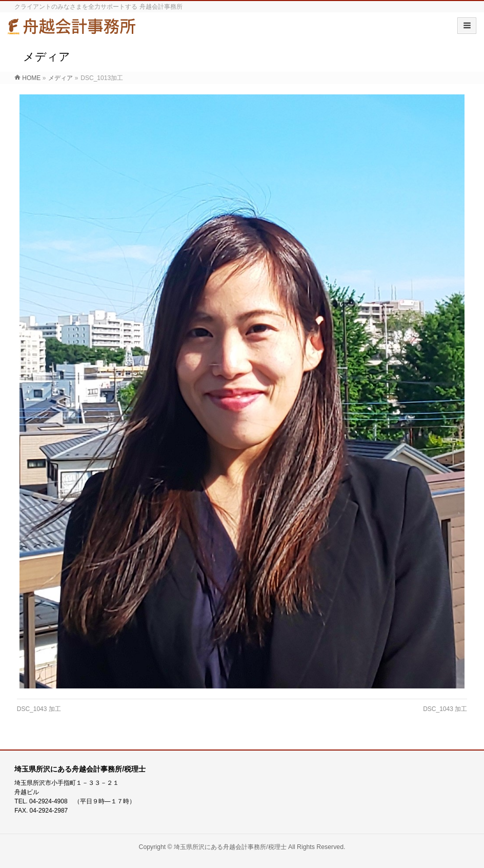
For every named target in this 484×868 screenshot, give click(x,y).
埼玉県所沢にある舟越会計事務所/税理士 (230, 847)
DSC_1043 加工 (39, 709)
